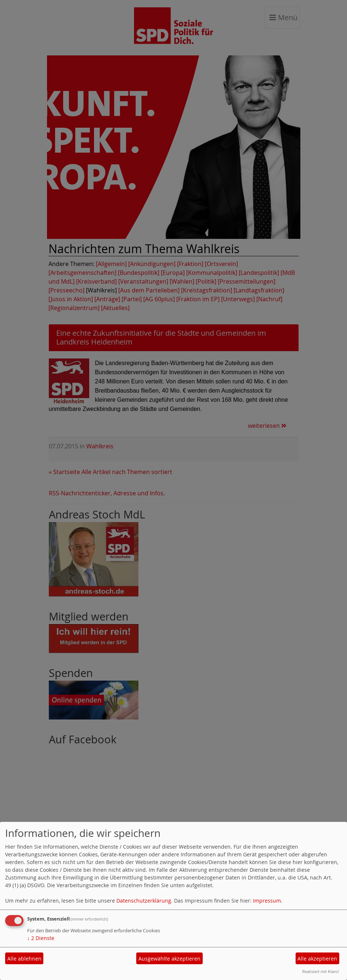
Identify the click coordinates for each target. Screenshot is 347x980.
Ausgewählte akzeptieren (169, 959)
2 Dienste (41, 938)
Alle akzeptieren (317, 959)
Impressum (267, 901)
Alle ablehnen (24, 959)
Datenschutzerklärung (144, 901)
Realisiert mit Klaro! (321, 971)
